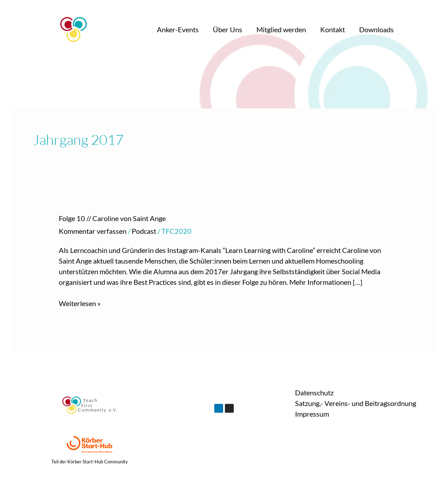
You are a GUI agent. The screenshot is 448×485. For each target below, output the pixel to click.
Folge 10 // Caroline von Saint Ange (112, 218)
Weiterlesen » (80, 303)
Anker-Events (178, 29)
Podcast (144, 231)
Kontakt (333, 29)
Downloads (376, 29)
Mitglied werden (281, 29)
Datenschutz (314, 393)
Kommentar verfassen (93, 231)
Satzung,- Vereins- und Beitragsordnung (356, 403)
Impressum (312, 414)
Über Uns (228, 29)
